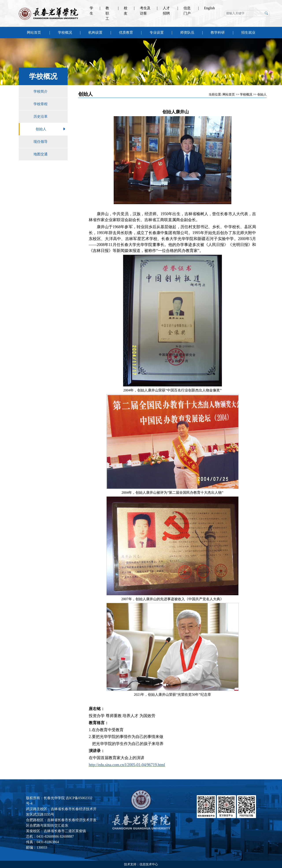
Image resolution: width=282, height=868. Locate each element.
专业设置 (157, 32)
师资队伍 (187, 32)
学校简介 (51, 92)
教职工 (107, 13)
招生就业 (248, 32)
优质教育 (126, 32)
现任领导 (51, 142)
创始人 (52, 129)
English (209, 8)
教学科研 (218, 32)
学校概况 (65, 32)
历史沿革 (51, 117)
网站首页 (34, 32)
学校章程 (51, 104)
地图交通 (51, 154)
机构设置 (95, 32)
